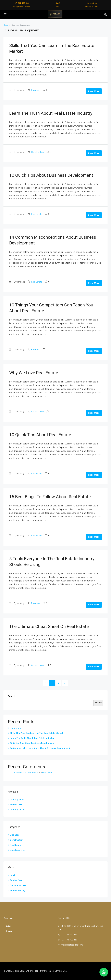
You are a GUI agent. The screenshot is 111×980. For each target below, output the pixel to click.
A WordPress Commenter (26, 773)
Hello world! (16, 728)
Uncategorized (18, 850)
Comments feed (18, 885)
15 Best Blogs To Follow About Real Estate (50, 497)
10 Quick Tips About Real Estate (40, 435)
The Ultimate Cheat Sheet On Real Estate (49, 626)
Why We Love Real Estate (34, 373)
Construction (38, 152)
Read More (94, 91)
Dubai (8, 926)
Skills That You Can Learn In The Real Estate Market (36, 733)
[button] (104, 972)
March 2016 (16, 805)
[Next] (65, 683)
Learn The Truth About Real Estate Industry (51, 113)
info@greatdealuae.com (21, 7)
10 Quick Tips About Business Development (51, 175)
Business (36, 90)
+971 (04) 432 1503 (21, 3)
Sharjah (9, 931)
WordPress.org (18, 891)
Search (11, 696)
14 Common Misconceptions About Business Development (40, 748)
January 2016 (17, 810)
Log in (13, 875)
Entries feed (16, 880)
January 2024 (17, 800)
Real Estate (37, 214)
